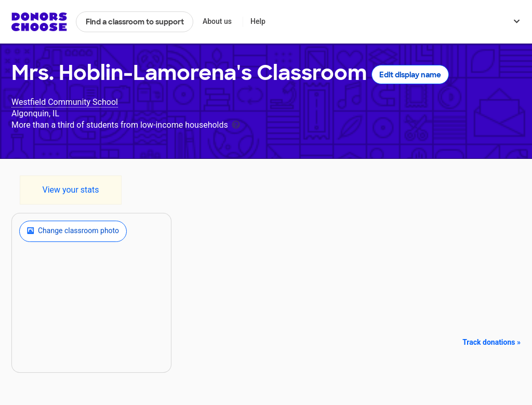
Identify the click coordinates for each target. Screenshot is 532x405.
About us (217, 21)
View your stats (70, 190)
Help (258, 21)
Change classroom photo (73, 231)
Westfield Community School (65, 102)
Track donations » (491, 342)
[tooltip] (236, 124)
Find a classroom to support (135, 22)
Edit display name (410, 75)
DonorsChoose (39, 22)
